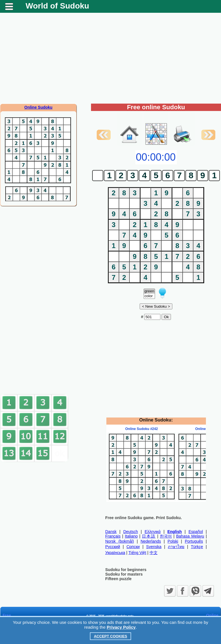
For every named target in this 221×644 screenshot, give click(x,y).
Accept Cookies (110, 636)
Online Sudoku (39, 107)
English (174, 532)
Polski (173, 541)
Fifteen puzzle (118, 579)
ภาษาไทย (176, 547)
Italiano (131, 536)
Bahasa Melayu (190, 536)
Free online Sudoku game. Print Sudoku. (143, 518)
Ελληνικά (153, 532)
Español (196, 532)
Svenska (154, 547)
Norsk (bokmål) (120, 541)
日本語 (149, 536)
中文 (154, 553)
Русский (113, 547)
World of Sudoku (57, 6)
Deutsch (130, 532)
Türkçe (197, 547)
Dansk (111, 532)
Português (194, 541)
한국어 (166, 536)
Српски (133, 547)
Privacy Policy (121, 627)
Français (113, 536)
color (149, 296)
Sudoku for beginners (126, 570)
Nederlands (151, 541)
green (149, 291)
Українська (115, 553)
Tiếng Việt (138, 553)
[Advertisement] (111, 58)
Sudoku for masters (124, 574)
